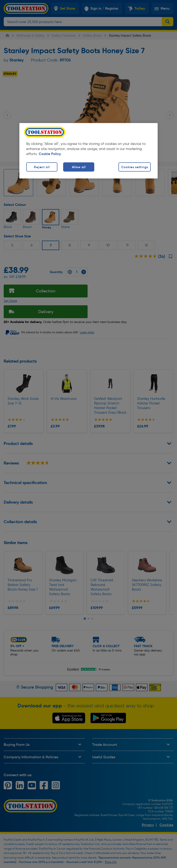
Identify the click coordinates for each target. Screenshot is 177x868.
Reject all (42, 167)
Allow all (79, 167)
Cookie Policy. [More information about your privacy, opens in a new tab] (50, 154)
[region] (88, 151)
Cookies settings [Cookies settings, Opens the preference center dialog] (135, 167)
